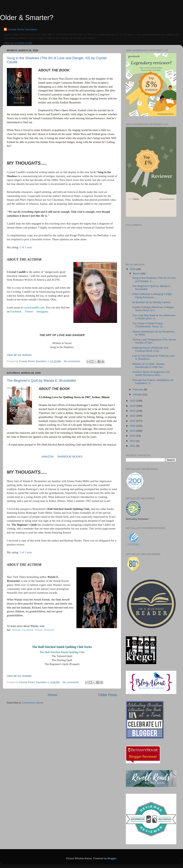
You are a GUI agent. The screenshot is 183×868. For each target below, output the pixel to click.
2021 (133, 421)
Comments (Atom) (33, 703)
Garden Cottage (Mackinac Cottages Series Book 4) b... (153, 309)
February (138, 389)
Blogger (112, 858)
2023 (133, 411)
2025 (133, 401)
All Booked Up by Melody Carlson (151, 302)
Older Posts (108, 695)
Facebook (16, 311)
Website (16, 630)
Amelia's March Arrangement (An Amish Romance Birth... (151, 373)
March (137, 273)
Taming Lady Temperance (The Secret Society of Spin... (154, 341)
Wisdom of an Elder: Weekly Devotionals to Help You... (148, 365)
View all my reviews (19, 355)
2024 (133, 406)
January (138, 394)
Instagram (42, 311)
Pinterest (49, 630)
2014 (133, 441)
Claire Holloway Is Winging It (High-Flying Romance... (152, 296)
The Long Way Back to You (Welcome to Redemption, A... (154, 317)
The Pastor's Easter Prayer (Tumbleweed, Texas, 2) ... (149, 325)
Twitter (29, 311)
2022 (133, 416)
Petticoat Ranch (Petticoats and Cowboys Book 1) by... (150, 349)
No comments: (73, 361)
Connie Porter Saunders (22, 29)
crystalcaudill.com (34, 307)
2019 (133, 431)
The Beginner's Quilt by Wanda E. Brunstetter (41, 381)
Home (52, 695)
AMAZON (48, 457)
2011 (133, 446)
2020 (133, 426)
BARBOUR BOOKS (70, 457)
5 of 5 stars (26, 247)
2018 (133, 436)
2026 (133, 269)
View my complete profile (18, 43)
